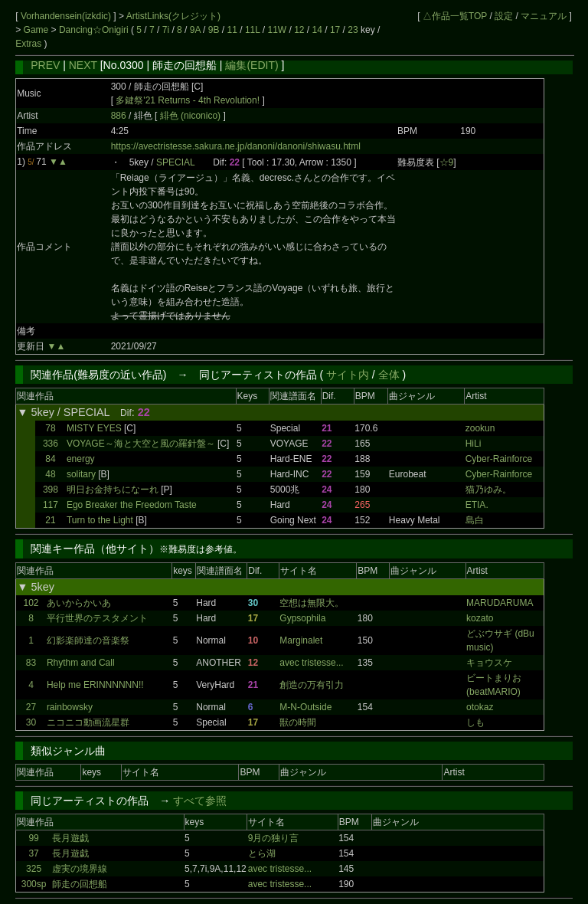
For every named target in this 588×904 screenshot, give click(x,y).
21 (50, 520)
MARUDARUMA (500, 603)
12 (299, 30)
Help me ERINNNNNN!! (95, 685)
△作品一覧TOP (455, 16)
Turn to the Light (100, 520)
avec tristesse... (311, 663)
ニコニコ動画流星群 (88, 722)
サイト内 (348, 375)
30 (31, 722)
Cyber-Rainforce (499, 459)
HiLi (474, 444)
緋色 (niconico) (192, 116)
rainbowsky (70, 707)
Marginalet (301, 640)
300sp (34, 884)
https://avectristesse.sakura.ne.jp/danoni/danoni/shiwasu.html (236, 146)
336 (51, 444)
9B (214, 30)
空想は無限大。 (312, 603)
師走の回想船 (80, 884)
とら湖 (262, 853)
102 (31, 603)
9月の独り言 (274, 838)
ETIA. (477, 505)
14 (317, 30)
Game (38, 30)
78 (50, 428)
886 (119, 116)
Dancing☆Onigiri (95, 30)
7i (166, 30)
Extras (28, 44)
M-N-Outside (305, 707)
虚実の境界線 (80, 869)
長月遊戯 (70, 838)
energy (81, 459)
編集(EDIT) (252, 65)
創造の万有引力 (312, 685)
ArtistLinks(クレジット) (173, 16)
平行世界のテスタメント (97, 618)
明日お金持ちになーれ (113, 490)
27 (31, 707)
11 (232, 30)
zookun (480, 428)
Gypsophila (302, 618)
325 (34, 869)
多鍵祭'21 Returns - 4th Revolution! (188, 100)
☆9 (447, 162)
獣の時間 (298, 722)
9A (195, 30)
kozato (480, 618)
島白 (475, 520)
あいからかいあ (79, 603)
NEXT (83, 65)
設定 (504, 16)
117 (51, 505)
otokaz (480, 707)
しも (475, 722)
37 (33, 853)
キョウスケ (489, 663)
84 (50, 459)
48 (50, 474)
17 (335, 30)
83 (31, 663)
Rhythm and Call (81, 663)
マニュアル (544, 16)
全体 (389, 375)
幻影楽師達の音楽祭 (88, 640)
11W (277, 30)
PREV (45, 65)
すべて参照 (200, 801)
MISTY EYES (94, 428)
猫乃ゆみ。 (488, 490)
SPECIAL (175, 162)
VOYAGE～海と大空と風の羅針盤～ (141, 444)
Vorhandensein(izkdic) (67, 16)
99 (33, 838)
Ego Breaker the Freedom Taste (132, 505)
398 (51, 490)
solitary (81, 474)
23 (353, 30)
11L (253, 30)
